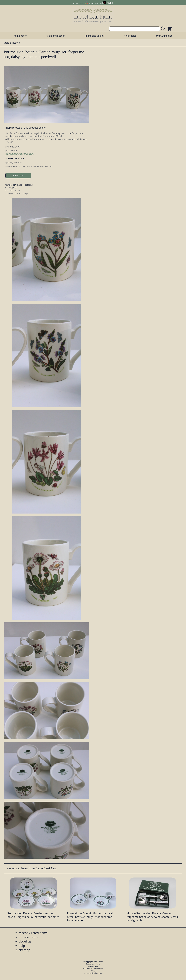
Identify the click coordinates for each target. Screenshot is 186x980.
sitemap (24, 950)
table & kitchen (12, 43)
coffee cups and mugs (18, 193)
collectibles (130, 36)
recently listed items (33, 933)
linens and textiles (95, 36)
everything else (164, 36)
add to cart (18, 175)
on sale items (28, 937)
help (22, 946)
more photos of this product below (25, 128)
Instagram (94, 3)
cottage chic (13, 188)
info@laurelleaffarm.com (93, 973)
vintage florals (14, 191)
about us (25, 941)
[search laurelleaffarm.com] (164, 29)
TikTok (110, 3)
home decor (20, 36)
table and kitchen (56, 36)
